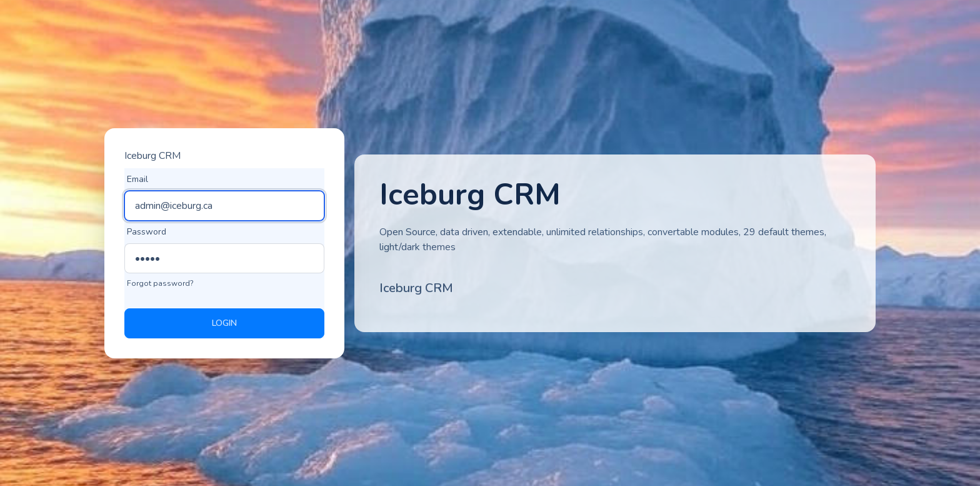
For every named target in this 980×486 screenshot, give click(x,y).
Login (224, 323)
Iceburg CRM (416, 288)
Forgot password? (160, 283)
